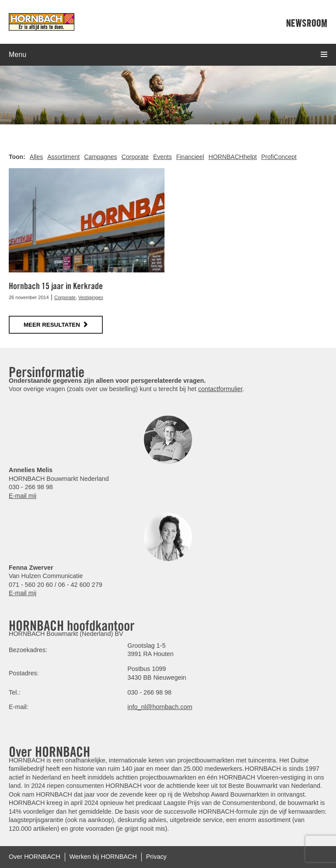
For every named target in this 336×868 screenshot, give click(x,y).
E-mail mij (23, 496)
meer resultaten (52, 325)
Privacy (156, 857)
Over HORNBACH (35, 857)
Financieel (190, 157)
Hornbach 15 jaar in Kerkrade (56, 286)
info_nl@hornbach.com (160, 707)
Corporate (135, 157)
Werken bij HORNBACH (103, 857)
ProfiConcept (279, 157)
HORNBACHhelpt (233, 157)
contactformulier (220, 389)
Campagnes (101, 157)
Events (163, 157)
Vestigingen (91, 297)
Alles (36, 157)
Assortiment (63, 157)
